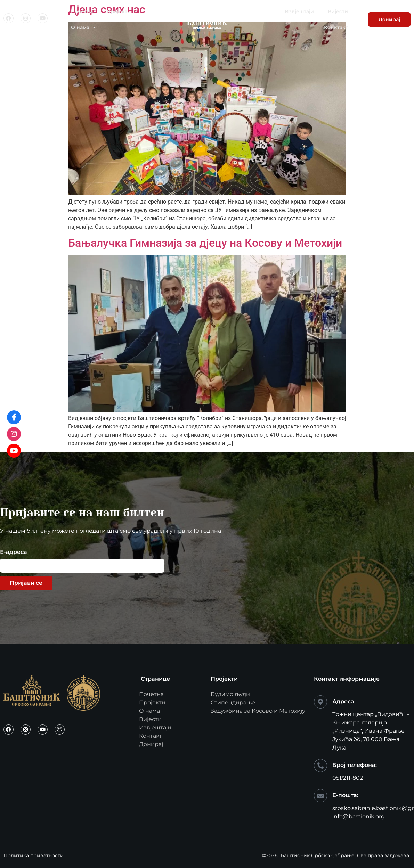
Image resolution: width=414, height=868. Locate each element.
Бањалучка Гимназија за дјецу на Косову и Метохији (205, 243)
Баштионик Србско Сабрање (318, 855)
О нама (83, 27)
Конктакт (336, 27)
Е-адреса (14, 552)
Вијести (338, 11)
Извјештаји (299, 11)
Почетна (82, 11)
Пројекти (122, 11)
